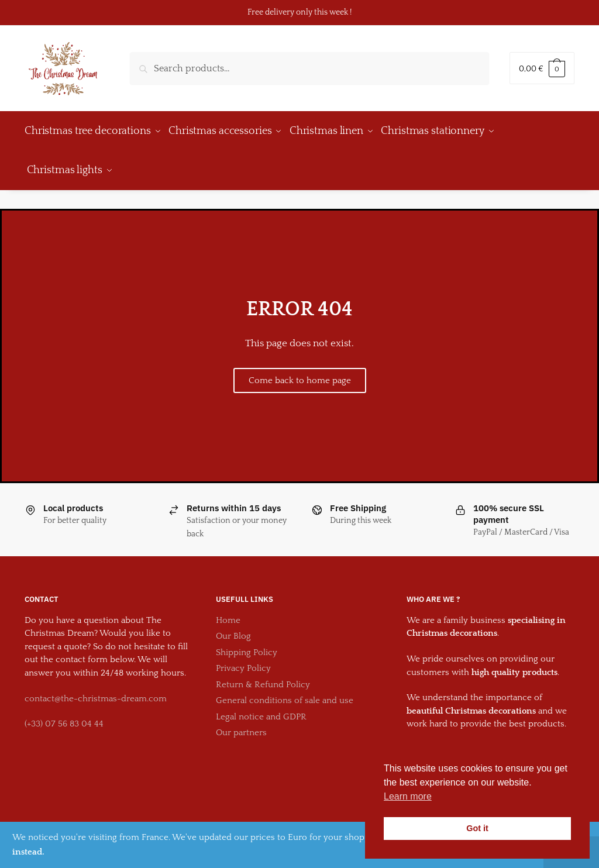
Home (228, 612)
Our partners (241, 724)
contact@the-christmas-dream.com (96, 690)
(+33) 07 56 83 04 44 (64, 716)
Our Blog (233, 628)
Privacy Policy (243, 660)
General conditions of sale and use (285, 692)
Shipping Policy (247, 644)
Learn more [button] (408, 796)
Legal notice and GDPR (261, 709)
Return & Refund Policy (263, 676)
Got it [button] (477, 828)
